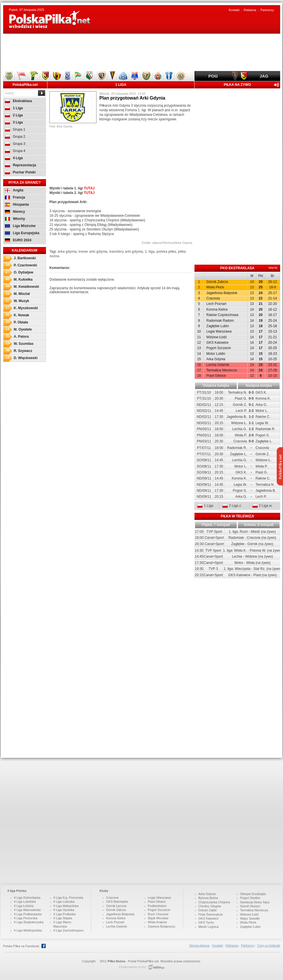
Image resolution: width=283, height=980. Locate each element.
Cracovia (213, 298)
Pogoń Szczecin (219, 348)
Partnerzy (267, 10)
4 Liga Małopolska (66, 906)
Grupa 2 (15, 137)
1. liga (150, 252)
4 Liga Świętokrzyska (29, 922)
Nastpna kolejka (259, 386)
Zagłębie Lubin (218, 326)
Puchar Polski (20, 172)
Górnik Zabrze (217, 282)
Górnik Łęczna (116, 906)
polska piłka (166, 252)
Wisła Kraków (157, 922)
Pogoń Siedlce (250, 898)
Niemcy (15, 212)
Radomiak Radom (220, 321)
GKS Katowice (217, 343)
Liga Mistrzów (20, 226)
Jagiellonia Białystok (222, 293)
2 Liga (14, 115)
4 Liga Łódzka (24, 906)
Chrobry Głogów (210, 906)
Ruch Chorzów (158, 914)
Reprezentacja (20, 165)
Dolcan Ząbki (208, 910)
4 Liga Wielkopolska (28, 930)
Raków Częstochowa (222, 315)
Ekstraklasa (18, 101)
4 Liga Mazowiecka (27, 910)
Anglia (14, 190)
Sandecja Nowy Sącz (255, 902)
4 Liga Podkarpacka (28, 914)
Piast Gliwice (216, 376)
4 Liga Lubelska (25, 902)
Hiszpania (17, 204)
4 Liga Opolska (64, 910)
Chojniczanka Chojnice (214, 902)
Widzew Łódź (217, 337)
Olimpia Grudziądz (253, 894)
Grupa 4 (15, 151)
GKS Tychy (206, 922)
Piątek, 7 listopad (216, 525)
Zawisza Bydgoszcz (162, 926)
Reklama (250, 10)
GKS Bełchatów (117, 902)
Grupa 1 (15, 129)
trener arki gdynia (93, 252)
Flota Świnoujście (211, 914)
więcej (273, 268)
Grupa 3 (15, 144)
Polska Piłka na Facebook (23, 946)
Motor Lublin (216, 354)
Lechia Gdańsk (218, 365)
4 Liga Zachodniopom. (69, 930)
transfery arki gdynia (126, 252)
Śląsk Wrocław (158, 918)
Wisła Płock (215, 287)
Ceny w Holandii (269, 945)
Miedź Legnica (209, 927)
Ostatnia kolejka (216, 386)
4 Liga (14, 158)
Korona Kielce (217, 309)
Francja (15, 197)
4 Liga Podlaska (65, 914)
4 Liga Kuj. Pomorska (68, 898)
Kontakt (234, 10)
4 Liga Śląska (63, 918)
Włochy (15, 219)
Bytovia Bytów (208, 898)
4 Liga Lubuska (64, 902)
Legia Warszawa (219, 331)
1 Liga (14, 108)
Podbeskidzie (157, 906)
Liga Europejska (22, 233)
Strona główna (199, 945)
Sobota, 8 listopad (259, 525)
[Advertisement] (142, 52)
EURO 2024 (18, 240)
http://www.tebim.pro (156, 967)
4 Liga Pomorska (26, 918)
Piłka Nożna (117, 961)
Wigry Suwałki (250, 918)
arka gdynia (67, 252)
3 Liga (14, 122)
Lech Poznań (216, 304)
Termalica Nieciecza (222, 370)
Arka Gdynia (216, 359)
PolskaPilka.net (25, 85)
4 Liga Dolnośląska (27, 898)
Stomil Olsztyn (250, 906)
